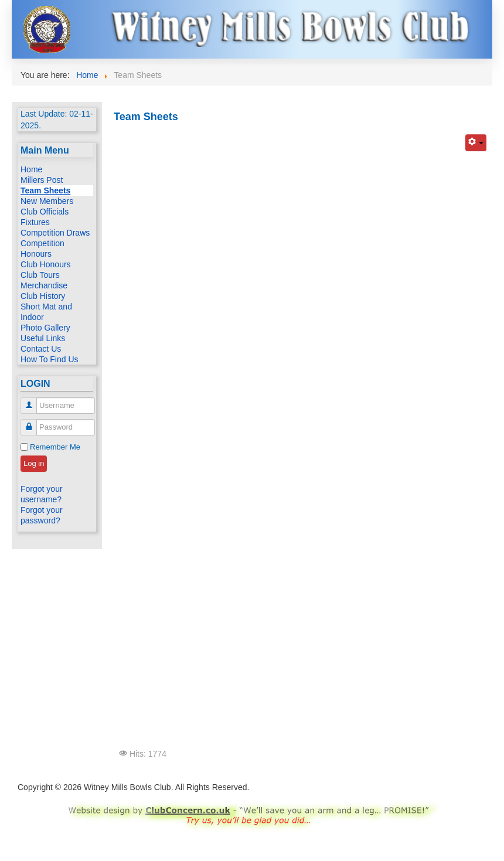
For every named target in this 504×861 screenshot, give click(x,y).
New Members (47, 201)
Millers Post (42, 180)
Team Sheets (45, 190)
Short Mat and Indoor (46, 312)
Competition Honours (42, 249)
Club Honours (46, 264)
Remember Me (55, 447)
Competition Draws (55, 233)
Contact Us (41, 349)
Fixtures (35, 222)
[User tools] (476, 143)
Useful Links (43, 338)
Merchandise (44, 285)
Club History (43, 296)
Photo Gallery (45, 328)
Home (31, 169)
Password (33, 422)
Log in (34, 463)
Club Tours (40, 275)
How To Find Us (50, 359)
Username (33, 401)
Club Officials (45, 212)
